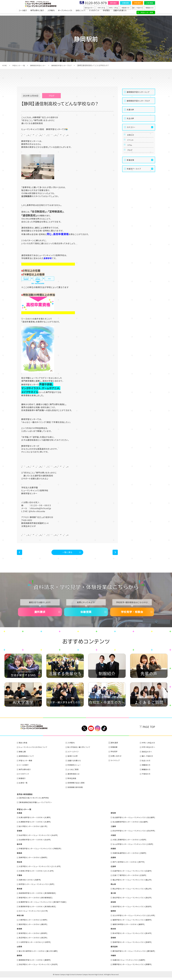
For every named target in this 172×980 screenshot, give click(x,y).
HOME (5, 65)
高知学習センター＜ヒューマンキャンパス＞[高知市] (131, 910)
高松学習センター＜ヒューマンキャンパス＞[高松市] (131, 901)
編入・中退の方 (138, 8)
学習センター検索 (147, 12)
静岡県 (20, 958)
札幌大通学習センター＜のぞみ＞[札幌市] (36, 822)
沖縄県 (110, 958)
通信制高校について (27, 761)
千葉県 (20, 879)
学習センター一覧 (20, 65)
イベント (131, 142)
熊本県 (110, 932)
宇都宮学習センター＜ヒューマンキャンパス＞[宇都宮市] (42, 853)
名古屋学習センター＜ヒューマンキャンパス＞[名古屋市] (133, 822)
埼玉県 (20, 866)
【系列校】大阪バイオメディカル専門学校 (35, 802)
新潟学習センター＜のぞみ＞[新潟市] (34, 936)
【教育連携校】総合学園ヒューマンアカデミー (37, 807)
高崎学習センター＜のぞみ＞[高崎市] (34, 861)
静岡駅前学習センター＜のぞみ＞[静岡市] (36, 963)
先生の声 (130, 118)
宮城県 (20, 835)
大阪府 (110, 839)
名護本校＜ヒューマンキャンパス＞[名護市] (127, 963)
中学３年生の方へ (148, 752)
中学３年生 (101, 8)
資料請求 (113, 3)
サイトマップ (116, 765)
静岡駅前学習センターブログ (67, 65)
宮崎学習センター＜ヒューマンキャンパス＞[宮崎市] (131, 945)
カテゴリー (131, 127)
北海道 (20, 817)
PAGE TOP (149, 732)
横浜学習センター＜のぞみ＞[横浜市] (34, 927)
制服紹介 (23, 783)
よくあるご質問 (74, 774)
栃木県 (20, 848)
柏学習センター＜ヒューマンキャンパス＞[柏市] (38, 888)
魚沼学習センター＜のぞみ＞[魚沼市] (34, 941)
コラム (130, 149)
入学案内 (51, 13)
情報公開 (23, 757)
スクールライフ (74, 757)
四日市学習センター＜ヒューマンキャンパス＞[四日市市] (133, 835)
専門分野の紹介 (26, 774)
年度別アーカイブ (134, 175)
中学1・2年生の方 (148, 748)
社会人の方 (146, 765)
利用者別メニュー (75, 770)
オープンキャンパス (65, 13)
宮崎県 (110, 941)
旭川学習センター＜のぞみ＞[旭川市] (34, 831)
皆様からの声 (74, 761)
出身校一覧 (24, 787)
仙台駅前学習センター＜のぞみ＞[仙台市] (36, 844)
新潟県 (20, 932)
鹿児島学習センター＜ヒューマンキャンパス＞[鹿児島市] (133, 954)
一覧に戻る (67, 553)
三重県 (110, 831)
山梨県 (20, 949)
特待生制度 (73, 783)
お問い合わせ (117, 761)
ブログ (130, 156)
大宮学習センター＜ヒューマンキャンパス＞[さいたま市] (41, 870)
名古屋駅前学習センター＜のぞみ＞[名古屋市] (129, 826)
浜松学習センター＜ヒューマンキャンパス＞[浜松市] (40, 967)
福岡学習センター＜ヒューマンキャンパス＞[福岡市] (131, 923)
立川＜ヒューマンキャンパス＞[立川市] (35, 914)
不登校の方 (146, 779)
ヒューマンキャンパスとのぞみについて (34, 752)
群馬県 (20, 857)
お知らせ (131, 136)
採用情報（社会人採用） (78, 787)
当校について (81, 13)
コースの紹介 (24, 770)
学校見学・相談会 (132, 615)
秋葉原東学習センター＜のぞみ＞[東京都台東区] (39, 910)
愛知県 (110, 817)
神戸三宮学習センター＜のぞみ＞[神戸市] (127, 866)
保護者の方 (126, 8)
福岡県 (110, 914)
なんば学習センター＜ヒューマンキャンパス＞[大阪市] (132, 848)
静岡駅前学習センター (42, 65)
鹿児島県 (111, 949)
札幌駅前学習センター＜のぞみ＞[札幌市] (36, 826)
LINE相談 (150, 3)
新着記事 (130, 167)
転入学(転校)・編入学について (80, 752)
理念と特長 (24, 748)
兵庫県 (110, 861)
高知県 (110, 905)
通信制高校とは (75, 779)
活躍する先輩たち (120, 13)
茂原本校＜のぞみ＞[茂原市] (31, 883)
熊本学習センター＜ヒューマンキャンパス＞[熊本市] (131, 936)
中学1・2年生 (113, 8)
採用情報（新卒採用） (77, 792)
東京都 (20, 892)
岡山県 (110, 888)
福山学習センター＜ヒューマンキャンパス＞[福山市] (131, 883)
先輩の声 (130, 110)
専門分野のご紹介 (37, 13)
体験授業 (125, 3)
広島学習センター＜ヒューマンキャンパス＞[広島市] (131, 875)
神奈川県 (21, 919)
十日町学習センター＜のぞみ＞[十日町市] (36, 945)
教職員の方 (150, 8)
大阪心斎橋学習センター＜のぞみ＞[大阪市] (128, 844)
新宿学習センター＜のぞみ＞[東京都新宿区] (37, 901)
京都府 (110, 853)
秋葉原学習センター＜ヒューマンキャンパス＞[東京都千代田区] (44, 905)
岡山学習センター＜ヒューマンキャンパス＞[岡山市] (131, 892)
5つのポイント (94, 13)
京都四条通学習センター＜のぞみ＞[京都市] (128, 857)
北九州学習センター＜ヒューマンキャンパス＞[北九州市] (133, 919)
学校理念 (106, 13)
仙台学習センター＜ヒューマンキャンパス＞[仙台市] (40, 839)
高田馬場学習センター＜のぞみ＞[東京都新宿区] (39, 897)
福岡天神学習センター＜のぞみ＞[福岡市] (127, 927)
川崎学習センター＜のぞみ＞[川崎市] (34, 923)
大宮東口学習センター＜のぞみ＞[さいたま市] (38, 875)
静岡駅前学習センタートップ (138, 92)
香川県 (110, 897)
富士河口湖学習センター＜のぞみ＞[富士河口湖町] (40, 954)
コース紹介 (23, 13)
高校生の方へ (89, 8)
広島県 (110, 870)
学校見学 (138, 3)
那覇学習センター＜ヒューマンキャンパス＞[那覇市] (131, 967)
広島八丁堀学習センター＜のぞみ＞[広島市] (128, 879)
